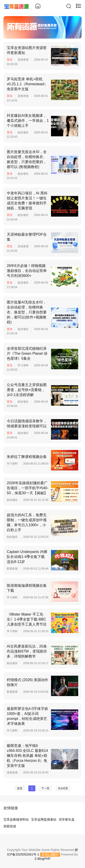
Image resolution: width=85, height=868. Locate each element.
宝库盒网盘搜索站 (44, 819)
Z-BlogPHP (42, 859)
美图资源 (10, 826)
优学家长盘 (67, 819)
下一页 (45, 788)
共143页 (63, 788)
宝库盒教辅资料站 (16, 819)
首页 (20, 788)
